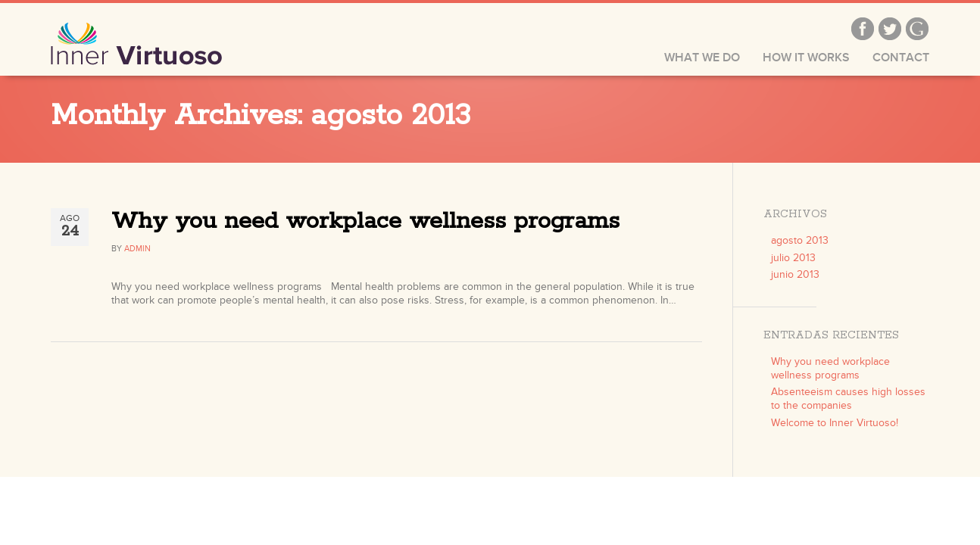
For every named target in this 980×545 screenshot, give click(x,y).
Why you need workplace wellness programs (365, 221)
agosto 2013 (800, 240)
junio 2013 (795, 274)
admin (137, 249)
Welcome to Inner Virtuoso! (835, 423)
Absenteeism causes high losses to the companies (848, 399)
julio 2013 (793, 258)
